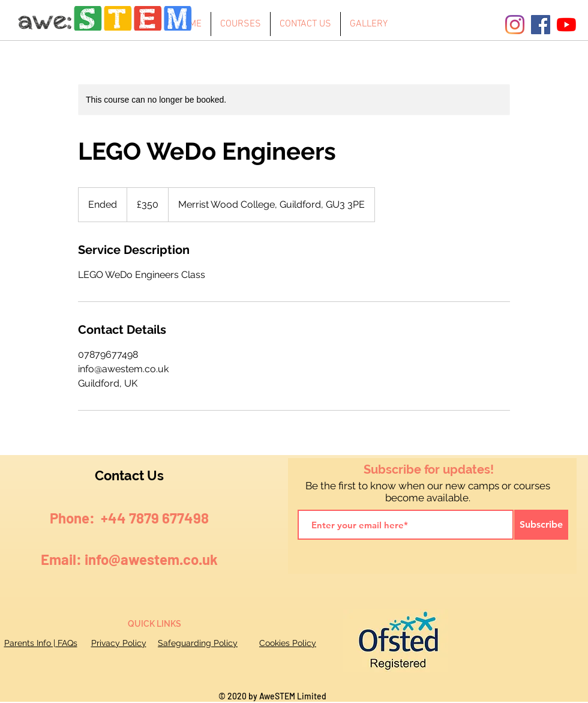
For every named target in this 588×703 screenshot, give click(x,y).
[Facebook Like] (531, 560)
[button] (241, 24)
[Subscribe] (541, 525)
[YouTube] (566, 25)
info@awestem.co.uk (151, 559)
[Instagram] (515, 25)
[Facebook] (541, 25)
